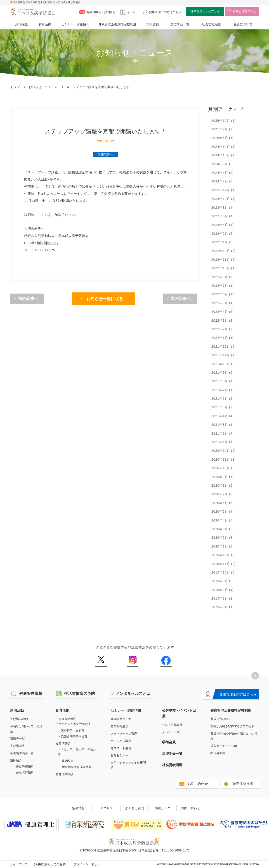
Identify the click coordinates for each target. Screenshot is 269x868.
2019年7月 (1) (223, 598)
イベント (133, 12)
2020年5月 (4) (223, 512)
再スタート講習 (121, 748)
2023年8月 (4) (223, 208)
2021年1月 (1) (223, 442)
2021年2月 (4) (223, 433)
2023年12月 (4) (224, 190)
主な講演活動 (19, 719)
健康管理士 (165, 12)
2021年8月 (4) (223, 381)
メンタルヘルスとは (133, 694)
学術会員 (153, 24)
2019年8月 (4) (223, 590)
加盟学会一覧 (180, 24)
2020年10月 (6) (224, 468)
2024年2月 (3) (223, 181)
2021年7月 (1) (223, 390)
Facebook (166, 661)
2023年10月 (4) (224, 199)
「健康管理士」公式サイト (205, 11)
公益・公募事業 (172, 725)
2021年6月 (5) (223, 399)
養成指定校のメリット (225, 719)
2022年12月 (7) (224, 251)
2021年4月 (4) (223, 416)
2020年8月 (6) (223, 485)
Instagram (133, 661)
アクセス (106, 808)
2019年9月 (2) (223, 581)
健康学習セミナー (122, 719)
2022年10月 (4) (224, 268)
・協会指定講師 (23, 773)
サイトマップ (19, 864)
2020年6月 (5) (223, 503)
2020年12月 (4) (224, 451)
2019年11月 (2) (224, 564)
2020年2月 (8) (223, 538)
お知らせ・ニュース (43, 87)
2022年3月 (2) (223, 320)
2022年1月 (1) (223, 338)
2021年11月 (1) (224, 355)
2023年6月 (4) (223, 216)
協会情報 (78, 808)
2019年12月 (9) (224, 555)
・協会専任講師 (23, 766)
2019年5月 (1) (223, 607)
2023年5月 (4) (223, 225)
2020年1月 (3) (223, 546)
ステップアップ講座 (124, 734)
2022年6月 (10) (224, 294)
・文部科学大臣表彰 (71, 730)
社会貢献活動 (212, 24)
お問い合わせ (198, 784)
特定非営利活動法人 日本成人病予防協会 (33, 12)
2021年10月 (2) (224, 364)
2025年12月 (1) (224, 121)
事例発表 (68, 761)
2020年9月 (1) (223, 477)
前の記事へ (28, 299)
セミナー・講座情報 (75, 24)
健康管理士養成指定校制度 (117, 24)
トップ (15, 87)
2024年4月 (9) (223, 173)
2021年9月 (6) (223, 373)
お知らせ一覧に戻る (105, 299)
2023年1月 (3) (223, 242)
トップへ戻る (255, 676)
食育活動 (45, 24)
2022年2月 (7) (223, 329)
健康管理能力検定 (245, 11)
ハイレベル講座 (121, 741)
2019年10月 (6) (224, 572)
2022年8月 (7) (223, 277)
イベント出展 (171, 732)
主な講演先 (18, 746)
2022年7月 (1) (223, 286)
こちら (43, 215)
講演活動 (22, 24)
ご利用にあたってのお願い (51, 864)
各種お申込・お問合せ (101, 12)
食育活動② (63, 744)
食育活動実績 (64, 774)
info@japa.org (48, 243)
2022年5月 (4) (223, 303)
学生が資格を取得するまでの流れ (232, 726)
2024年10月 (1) (224, 155)
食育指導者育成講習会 (77, 767)
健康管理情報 (31, 694)
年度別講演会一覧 (22, 753)
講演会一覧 (18, 739)
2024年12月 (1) (224, 147)
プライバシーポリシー (88, 864)
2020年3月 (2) (223, 529)
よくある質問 (134, 808)
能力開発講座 (119, 726)
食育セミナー (119, 755)
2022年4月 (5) (223, 312)
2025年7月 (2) (223, 129)
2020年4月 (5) (223, 520)
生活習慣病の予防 (80, 694)
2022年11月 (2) (224, 260)
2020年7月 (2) (223, 494)
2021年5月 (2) (223, 407)
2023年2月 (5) (223, 234)
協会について (243, 24)
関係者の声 (218, 753)
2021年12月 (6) (224, 347)
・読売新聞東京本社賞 (73, 736)
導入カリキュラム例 (224, 746)
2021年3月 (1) (223, 425)
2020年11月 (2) (224, 459)
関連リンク (163, 808)
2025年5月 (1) (223, 138)
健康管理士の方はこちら (238, 694)
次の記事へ (181, 299)
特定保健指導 (243, 784)
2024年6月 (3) (223, 164)
